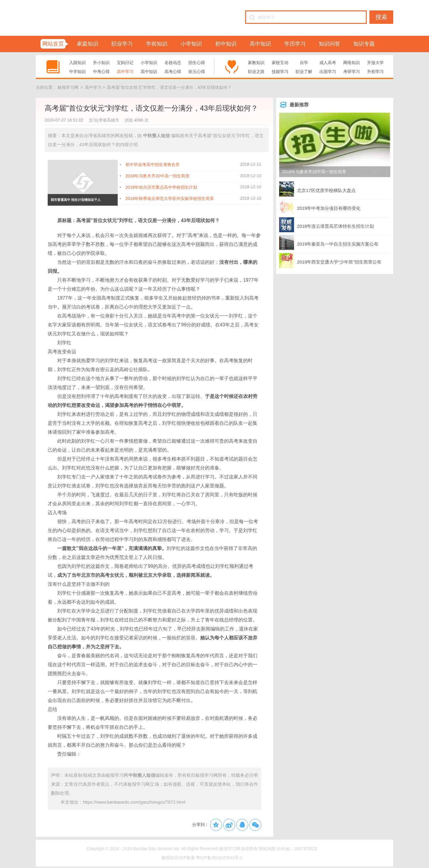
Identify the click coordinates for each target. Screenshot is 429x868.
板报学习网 (68, 87)
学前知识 (157, 44)
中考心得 (101, 72)
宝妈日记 (125, 63)
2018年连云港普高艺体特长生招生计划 (327, 225)
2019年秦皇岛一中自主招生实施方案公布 (329, 243)
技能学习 (280, 72)
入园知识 (77, 63)
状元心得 (197, 72)
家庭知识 (88, 44)
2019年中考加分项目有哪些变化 (320, 207)
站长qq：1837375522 (297, 849)
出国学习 (328, 72)
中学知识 (77, 72)
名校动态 (173, 63)
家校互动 (280, 63)
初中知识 (226, 44)
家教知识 (256, 63)
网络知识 (352, 63)
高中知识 (260, 44)
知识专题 (364, 44)
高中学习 (125, 72)
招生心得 (197, 63)
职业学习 (122, 44)
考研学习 (352, 72)
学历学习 (295, 44)
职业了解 (304, 72)
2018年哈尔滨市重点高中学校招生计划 (161, 187)
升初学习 (375, 72)
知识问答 (329, 44)
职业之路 (256, 72)
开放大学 (375, 63)
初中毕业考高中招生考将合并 (153, 165)
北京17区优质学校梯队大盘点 (317, 189)
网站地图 (267, 849)
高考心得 (173, 72)
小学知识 (191, 44)
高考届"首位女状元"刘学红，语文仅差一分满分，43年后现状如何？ (169, 87)
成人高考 (328, 63)
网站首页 (53, 44)
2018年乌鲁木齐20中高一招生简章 (157, 176)
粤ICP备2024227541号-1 (219, 858)
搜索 (381, 17)
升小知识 (101, 63)
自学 (304, 63)
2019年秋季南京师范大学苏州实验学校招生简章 (170, 199)
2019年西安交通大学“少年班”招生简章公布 (330, 261)
